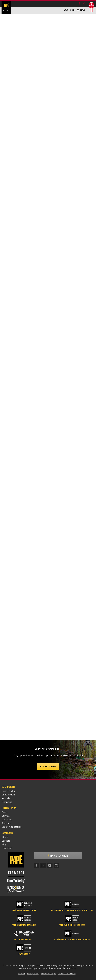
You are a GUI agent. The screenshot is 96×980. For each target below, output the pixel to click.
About (5, 837)
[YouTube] (50, 866)
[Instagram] (56, 866)
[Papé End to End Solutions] (16, 889)
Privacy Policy (33, 974)
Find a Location (58, 856)
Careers (6, 841)
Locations (7, 819)
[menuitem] (66, 10)
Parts (5, 812)
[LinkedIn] (43, 866)
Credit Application (12, 827)
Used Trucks (8, 795)
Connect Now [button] (48, 766)
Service (6, 816)
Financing (7, 802)
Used (72, 10)
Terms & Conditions (67, 974)
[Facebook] (36, 866)
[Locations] (79, 4)
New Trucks (8, 791)
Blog (4, 844)
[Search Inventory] (84, 4)
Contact (22, 974)
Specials (6, 823)
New (66, 10)
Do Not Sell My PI (49, 974)
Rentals (6, 798)
